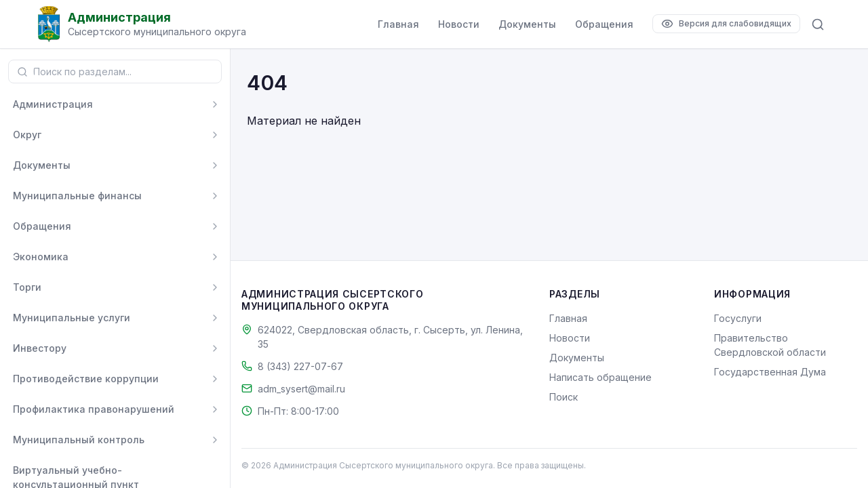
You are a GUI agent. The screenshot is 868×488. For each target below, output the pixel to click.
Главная (398, 24)
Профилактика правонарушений (94, 409)
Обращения (604, 24)
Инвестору (40, 348)
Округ (27, 135)
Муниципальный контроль (79, 440)
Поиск (564, 397)
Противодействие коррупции (86, 379)
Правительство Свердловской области (770, 345)
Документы (527, 24)
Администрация (53, 104)
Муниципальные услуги (72, 318)
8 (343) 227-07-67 (300, 366)
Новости (459, 24)
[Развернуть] (215, 104)
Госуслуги (738, 318)
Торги (27, 287)
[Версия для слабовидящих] (726, 24)
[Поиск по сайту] (818, 24)
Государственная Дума (770, 372)
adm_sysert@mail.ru (301, 389)
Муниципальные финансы (77, 196)
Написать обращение (600, 377)
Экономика (41, 257)
